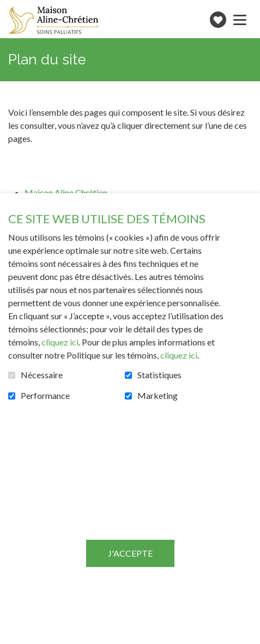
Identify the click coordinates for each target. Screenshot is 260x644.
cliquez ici (60, 342)
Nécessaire (42, 375)
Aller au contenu (8, 8)
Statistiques (159, 375)
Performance (45, 396)
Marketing (158, 396)
